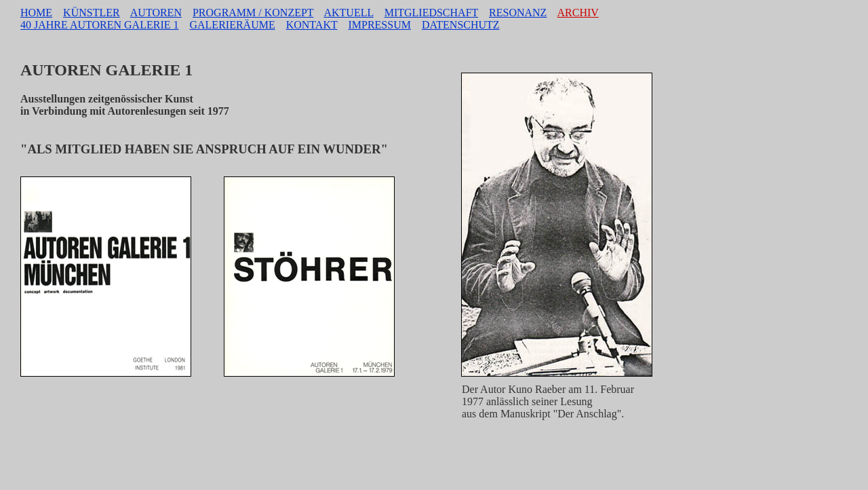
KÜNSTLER (92, 13)
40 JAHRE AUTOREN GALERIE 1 (99, 25)
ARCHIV (578, 13)
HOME (36, 13)
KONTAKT (312, 25)
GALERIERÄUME (232, 25)
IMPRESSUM (379, 25)
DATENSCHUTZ (461, 25)
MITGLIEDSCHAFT (431, 13)
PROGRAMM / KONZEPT (253, 13)
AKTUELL (348, 13)
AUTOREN (156, 13)
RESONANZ (518, 13)
